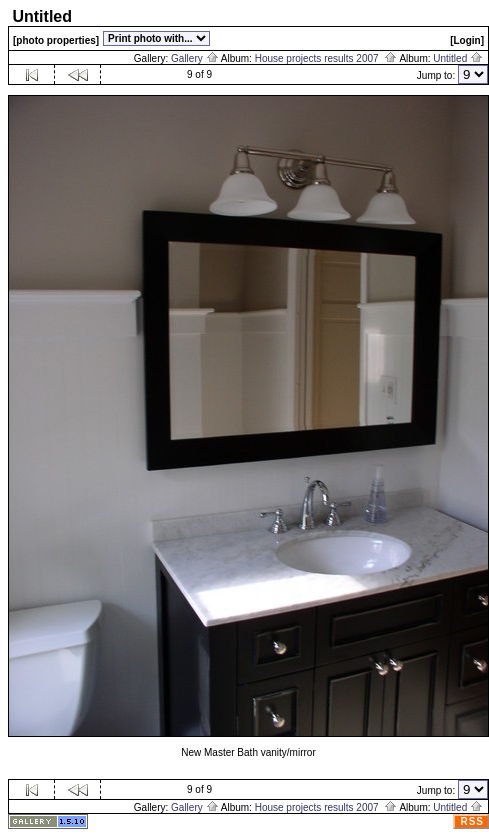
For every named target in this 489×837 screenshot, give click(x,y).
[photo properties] (56, 40)
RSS (472, 821)
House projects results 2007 (326, 58)
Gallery (194, 58)
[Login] (467, 40)
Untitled (458, 58)
